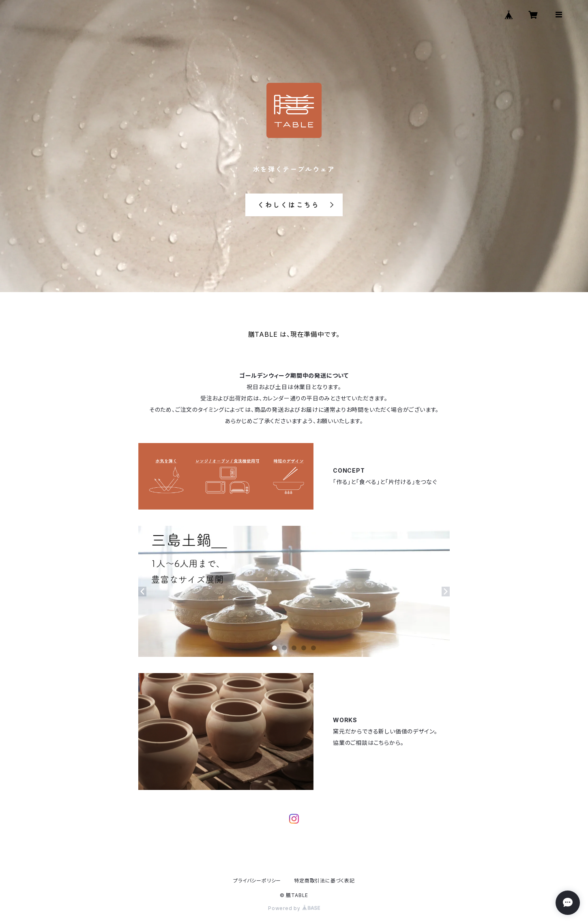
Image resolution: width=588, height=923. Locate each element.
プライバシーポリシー (257, 881)
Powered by (294, 908)
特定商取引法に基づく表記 (324, 881)
